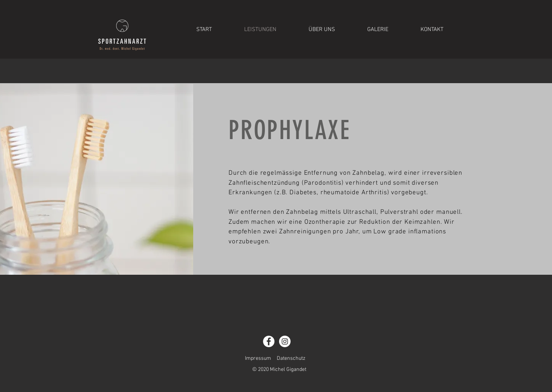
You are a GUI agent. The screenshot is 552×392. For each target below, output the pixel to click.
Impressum (258, 358)
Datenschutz (291, 358)
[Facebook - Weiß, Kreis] (269, 341)
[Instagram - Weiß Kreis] (285, 341)
